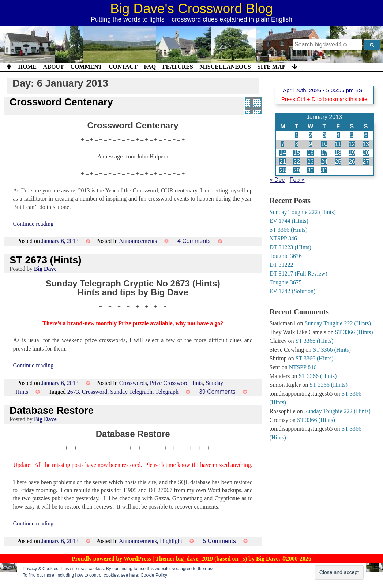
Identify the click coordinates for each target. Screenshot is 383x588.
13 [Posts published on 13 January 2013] (366, 144)
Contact (123, 67)
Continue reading (33, 224)
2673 (73, 392)
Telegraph (167, 392)
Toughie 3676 (286, 256)
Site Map (272, 67)
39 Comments (217, 392)
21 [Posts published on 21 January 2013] (283, 162)
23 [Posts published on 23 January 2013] (311, 162)
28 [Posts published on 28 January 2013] (283, 170)
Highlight (171, 541)
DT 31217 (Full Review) (298, 274)
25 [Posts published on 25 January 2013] (338, 162)
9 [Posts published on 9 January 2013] (310, 144)
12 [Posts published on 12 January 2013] (352, 144)
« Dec (277, 180)
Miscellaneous (225, 67)
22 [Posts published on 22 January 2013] (297, 162)
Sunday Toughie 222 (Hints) (303, 212)
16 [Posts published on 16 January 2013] (311, 153)
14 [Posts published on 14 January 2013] (283, 153)
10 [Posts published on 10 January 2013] (324, 144)
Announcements (138, 241)
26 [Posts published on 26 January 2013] (352, 162)
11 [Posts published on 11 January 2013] (338, 144)
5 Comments (219, 541)
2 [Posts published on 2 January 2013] (310, 135)
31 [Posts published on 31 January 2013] (324, 170)
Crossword (95, 392)
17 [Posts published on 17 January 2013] (324, 153)
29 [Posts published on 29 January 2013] (297, 170)
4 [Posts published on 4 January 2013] (338, 135)
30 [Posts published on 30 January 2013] (311, 170)
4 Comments (194, 241)
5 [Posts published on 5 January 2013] (352, 135)
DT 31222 (281, 265)
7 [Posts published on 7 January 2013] (283, 144)
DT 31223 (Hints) (290, 247)
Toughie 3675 (286, 282)
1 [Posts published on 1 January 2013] (297, 135)
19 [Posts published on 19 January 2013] (352, 153)
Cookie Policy (154, 575)
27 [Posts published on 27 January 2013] (366, 162)
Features (178, 67)
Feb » (297, 180)
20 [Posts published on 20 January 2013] (366, 153)
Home (28, 67)
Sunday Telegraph (131, 392)
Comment (86, 67)
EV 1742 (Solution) (293, 291)
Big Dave (45, 269)
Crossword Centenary (61, 102)
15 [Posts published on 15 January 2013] (297, 153)
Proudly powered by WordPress (112, 559)
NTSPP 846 (283, 238)
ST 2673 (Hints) (45, 260)
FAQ (150, 67)
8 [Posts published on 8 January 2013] (297, 144)
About (54, 67)
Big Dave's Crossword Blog (191, 9)
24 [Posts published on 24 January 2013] (324, 162)
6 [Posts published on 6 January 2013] (366, 135)
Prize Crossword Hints (176, 383)
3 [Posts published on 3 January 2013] (324, 135)
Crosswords (133, 383)
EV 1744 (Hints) (289, 221)
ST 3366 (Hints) (289, 230)
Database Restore (52, 410)
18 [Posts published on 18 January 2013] (338, 153)
